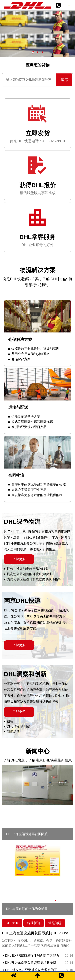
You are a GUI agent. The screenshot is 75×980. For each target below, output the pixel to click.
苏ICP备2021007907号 (44, 965)
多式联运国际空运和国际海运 (31, 398)
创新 (9, 698)
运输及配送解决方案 (24, 393)
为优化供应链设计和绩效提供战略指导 (33, 556)
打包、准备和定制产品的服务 (26, 545)
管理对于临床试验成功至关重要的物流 (37, 461)
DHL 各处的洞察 (17, 703)
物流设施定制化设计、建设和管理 (34, 325)
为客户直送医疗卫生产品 (27, 466)
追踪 (64, 56)
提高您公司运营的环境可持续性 (28, 550)
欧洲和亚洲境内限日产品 (27, 403)
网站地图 (21, 965)
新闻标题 (12, 708)
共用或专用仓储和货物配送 (29, 331)
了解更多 (19, 536)
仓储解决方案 (19, 336)
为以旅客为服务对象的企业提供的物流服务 (38, 471)
